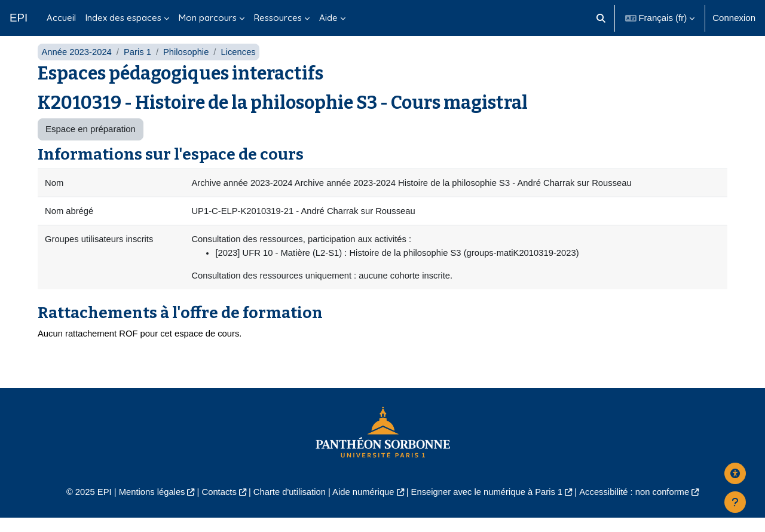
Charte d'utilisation (288, 506)
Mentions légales (147, 506)
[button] (601, 18)
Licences (241, 64)
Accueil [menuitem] (61, 18)
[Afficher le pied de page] (735, 502)
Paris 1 (139, 64)
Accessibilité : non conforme (639, 506)
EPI (19, 18)
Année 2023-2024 (77, 64)
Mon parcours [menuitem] (208, 18)
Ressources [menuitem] (278, 18)
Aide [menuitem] (328, 18)
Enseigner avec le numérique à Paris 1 (489, 506)
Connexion (734, 18)
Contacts (216, 506)
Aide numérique (362, 506)
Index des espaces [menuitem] (123, 18)
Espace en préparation (91, 142)
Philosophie (188, 64)
